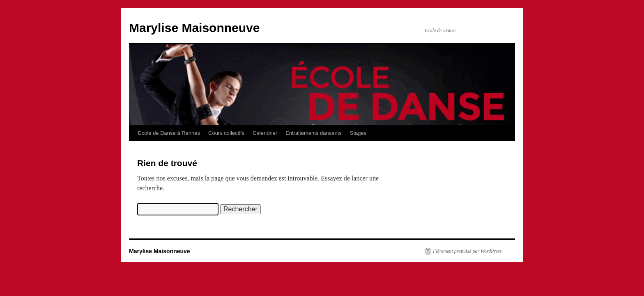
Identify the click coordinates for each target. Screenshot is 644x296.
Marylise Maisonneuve (194, 28)
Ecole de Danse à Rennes (169, 133)
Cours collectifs (226, 133)
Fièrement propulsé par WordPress (467, 251)
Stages (358, 133)
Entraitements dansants (314, 133)
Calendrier (265, 133)
